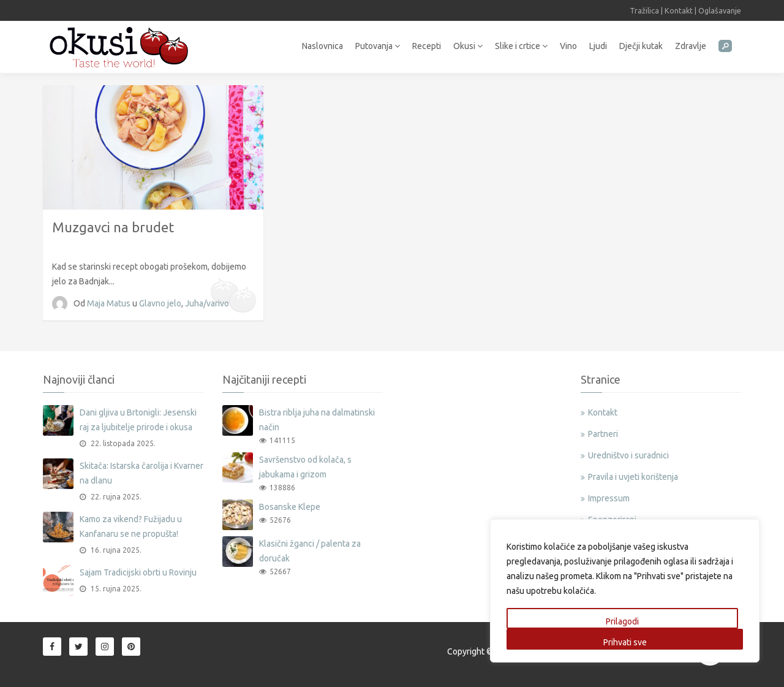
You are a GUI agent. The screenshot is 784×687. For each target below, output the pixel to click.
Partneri (603, 434)
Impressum (609, 498)
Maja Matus (110, 303)
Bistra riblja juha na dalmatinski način (317, 420)
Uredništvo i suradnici (628, 455)
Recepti (427, 46)
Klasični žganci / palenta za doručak (310, 551)
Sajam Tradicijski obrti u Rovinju (138, 572)
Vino (568, 46)
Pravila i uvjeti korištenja (633, 477)
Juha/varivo (207, 303)
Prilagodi (622, 621)
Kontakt (679, 10)
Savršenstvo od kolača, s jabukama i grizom (305, 467)
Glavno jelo (160, 303)
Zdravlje (691, 46)
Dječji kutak (641, 46)
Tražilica (644, 10)
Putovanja (378, 46)
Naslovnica (322, 46)
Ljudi (598, 46)
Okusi (468, 46)
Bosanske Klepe (290, 507)
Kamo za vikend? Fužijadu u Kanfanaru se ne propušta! (131, 526)
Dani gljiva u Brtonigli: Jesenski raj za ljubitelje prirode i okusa (138, 420)
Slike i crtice (521, 46)
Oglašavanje (720, 10)
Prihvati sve (625, 642)
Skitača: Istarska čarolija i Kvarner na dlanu (141, 473)
